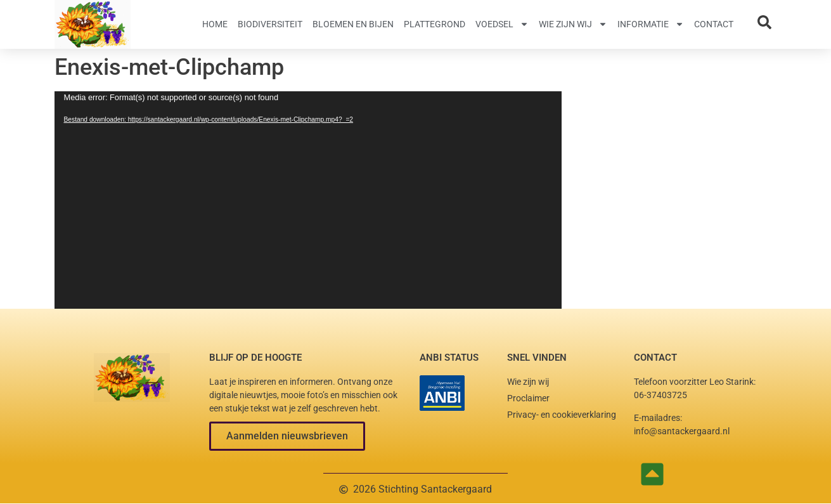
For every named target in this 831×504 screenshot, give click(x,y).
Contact (714, 24)
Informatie (651, 24)
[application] (308, 200)
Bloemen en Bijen (353, 24)
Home (215, 24)
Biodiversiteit (270, 24)
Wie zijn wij (573, 24)
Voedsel (502, 24)
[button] (287, 436)
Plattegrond (435, 24)
